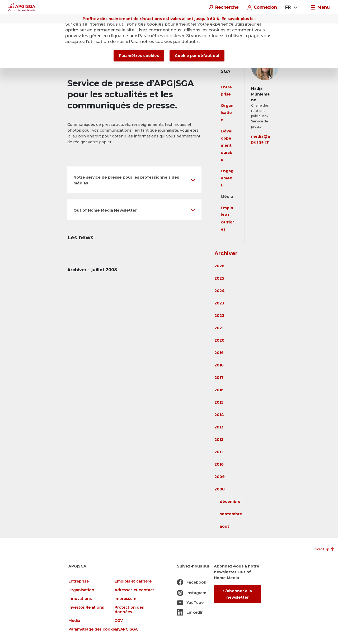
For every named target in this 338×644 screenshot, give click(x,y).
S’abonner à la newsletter (238, 594)
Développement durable (227, 145)
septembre (231, 514)
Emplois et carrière (133, 581)
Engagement (227, 178)
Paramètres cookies (139, 56)
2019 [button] (219, 353)
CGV (119, 621)
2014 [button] (219, 415)
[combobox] (291, 7)
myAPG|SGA (126, 629)
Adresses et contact (134, 590)
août (224, 526)
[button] (134, 180)
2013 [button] (219, 427)
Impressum (125, 599)
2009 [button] (220, 477)
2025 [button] (219, 278)
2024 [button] (220, 291)
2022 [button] (219, 316)
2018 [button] (219, 365)
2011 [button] (219, 452)
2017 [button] (219, 378)
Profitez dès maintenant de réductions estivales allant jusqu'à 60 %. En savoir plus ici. (169, 19)
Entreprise (79, 581)
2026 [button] (219, 266)
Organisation (227, 113)
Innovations (80, 599)
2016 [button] (219, 390)
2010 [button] (219, 464)
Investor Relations (86, 607)
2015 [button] (219, 402)
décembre (230, 502)
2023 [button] (219, 303)
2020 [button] (219, 340)
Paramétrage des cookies (93, 629)
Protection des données (129, 610)
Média (227, 197)
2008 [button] (220, 489)
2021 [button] (219, 328)
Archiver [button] (226, 253)
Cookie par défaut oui (197, 56)
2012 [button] (219, 440)
